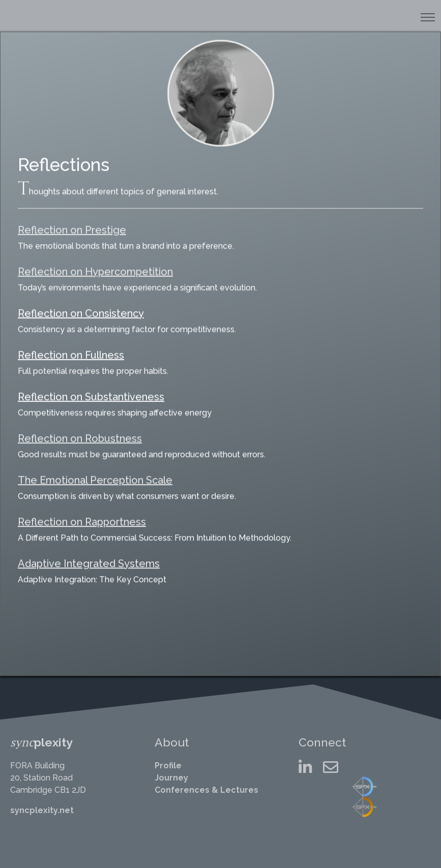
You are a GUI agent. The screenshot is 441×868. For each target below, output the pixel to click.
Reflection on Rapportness (82, 514)
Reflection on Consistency (81, 306)
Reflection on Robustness (80, 431)
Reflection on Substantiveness (91, 389)
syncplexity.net (42, 810)
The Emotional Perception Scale (95, 472)
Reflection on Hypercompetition (95, 264)
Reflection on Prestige (72, 222)
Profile (168, 766)
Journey (171, 778)
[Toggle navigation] (428, 18)
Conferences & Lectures (207, 790)
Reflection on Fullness (71, 347)
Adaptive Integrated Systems (89, 556)
